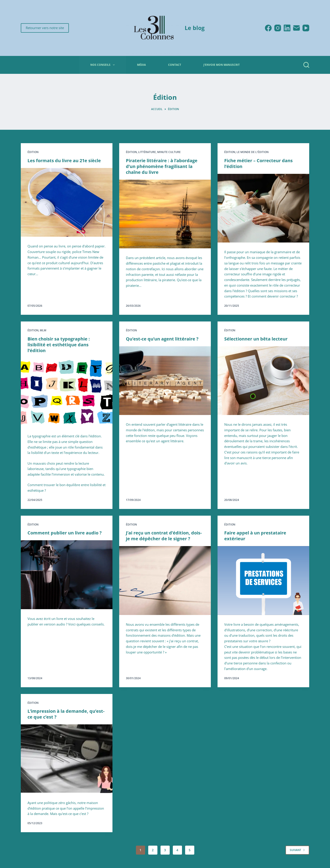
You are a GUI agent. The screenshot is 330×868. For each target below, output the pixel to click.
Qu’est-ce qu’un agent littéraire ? (162, 339)
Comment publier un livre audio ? (65, 533)
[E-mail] (296, 28)
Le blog (195, 28)
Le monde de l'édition (253, 152)
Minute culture (169, 152)
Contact (175, 65)
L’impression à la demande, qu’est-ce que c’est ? (66, 714)
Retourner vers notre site (45, 28)
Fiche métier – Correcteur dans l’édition (258, 163)
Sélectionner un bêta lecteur (256, 339)
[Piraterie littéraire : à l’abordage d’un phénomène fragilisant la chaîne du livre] (165, 214)
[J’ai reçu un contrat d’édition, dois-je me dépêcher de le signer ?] (165, 581)
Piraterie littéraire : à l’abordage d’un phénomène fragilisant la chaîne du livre (162, 166)
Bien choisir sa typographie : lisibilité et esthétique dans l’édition (59, 345)
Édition (33, 152)
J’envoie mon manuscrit (222, 65)
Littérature (147, 152)
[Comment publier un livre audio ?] (67, 575)
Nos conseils (103, 65)
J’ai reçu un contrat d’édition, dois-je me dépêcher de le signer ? (164, 536)
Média (141, 65)
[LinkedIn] (287, 28)
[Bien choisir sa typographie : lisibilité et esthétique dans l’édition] (67, 392)
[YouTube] (306, 28)
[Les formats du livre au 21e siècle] (67, 202)
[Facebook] (268, 28)
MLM (43, 330)
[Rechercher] (306, 65)
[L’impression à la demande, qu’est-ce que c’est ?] (67, 759)
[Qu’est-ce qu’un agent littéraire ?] (165, 381)
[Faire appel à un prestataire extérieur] (263, 581)
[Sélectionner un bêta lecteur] (263, 381)
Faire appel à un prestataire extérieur (255, 536)
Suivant (297, 850)
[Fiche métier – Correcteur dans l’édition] (263, 208)
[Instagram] (278, 28)
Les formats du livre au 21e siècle (64, 161)
